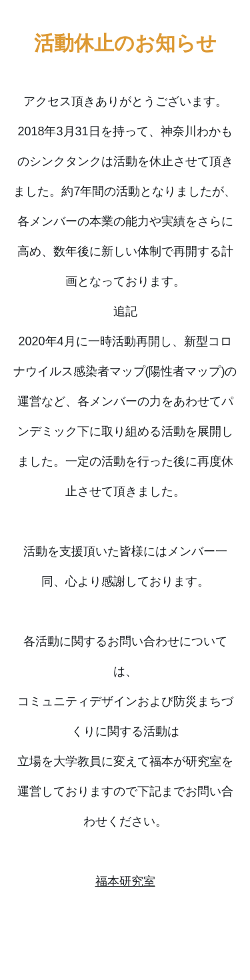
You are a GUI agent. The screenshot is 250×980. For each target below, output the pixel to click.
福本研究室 (125, 881)
